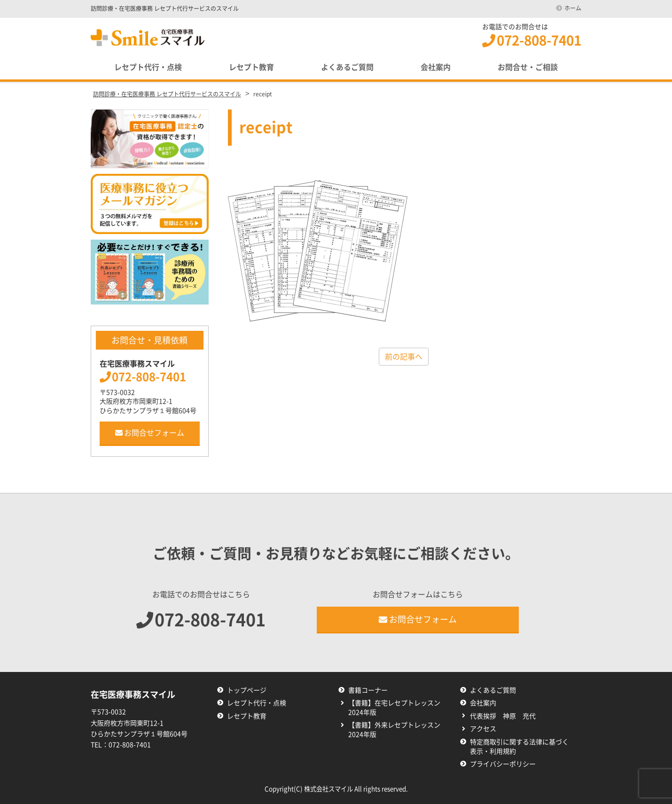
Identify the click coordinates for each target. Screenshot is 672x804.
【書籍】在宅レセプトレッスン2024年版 (394, 708)
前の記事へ (404, 357)
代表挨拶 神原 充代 (503, 716)
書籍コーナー (368, 690)
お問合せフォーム (150, 433)
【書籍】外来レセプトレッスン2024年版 (394, 730)
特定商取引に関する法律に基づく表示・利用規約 (519, 747)
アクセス (483, 729)
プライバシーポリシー (503, 764)
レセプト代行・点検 (148, 67)
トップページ (247, 690)
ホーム (573, 8)
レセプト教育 (251, 67)
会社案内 (436, 67)
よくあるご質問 (347, 67)
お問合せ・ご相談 (528, 67)
